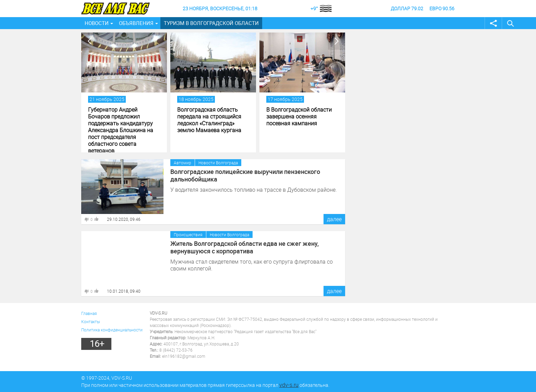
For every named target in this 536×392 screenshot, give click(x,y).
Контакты (91, 321)
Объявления (136, 23)
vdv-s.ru (289, 385)
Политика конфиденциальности (112, 330)
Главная (89, 313)
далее (334, 219)
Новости (97, 23)
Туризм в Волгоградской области (211, 23)
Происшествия (188, 235)
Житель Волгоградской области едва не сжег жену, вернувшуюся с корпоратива (245, 247)
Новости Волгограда (218, 163)
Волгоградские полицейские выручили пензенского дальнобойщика (245, 175)
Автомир (182, 163)
